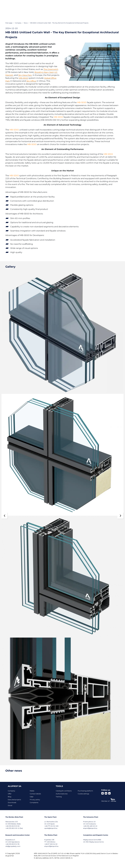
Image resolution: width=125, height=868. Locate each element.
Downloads (12, 803)
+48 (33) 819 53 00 (12, 826)
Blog (10, 797)
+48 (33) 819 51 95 (12, 844)
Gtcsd (10, 805)
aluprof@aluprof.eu (90, 828)
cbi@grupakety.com (13, 846)
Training (59, 797)
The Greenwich (51, 69)
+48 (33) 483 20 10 (90, 826)
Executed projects (14, 800)
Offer (10, 794)
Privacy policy (35, 800)
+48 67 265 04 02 (51, 844)
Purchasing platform (85, 791)
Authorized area (62, 794)
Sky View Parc (25, 75)
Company (11, 791)
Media (32, 791)
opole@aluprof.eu (51, 828)
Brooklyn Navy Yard (44, 72)
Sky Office (31, 81)
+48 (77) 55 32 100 (51, 826)
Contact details (35, 794)
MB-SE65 (23, 78)
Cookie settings (83, 794)
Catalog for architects (64, 791)
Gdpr (32, 797)
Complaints (34, 803)
